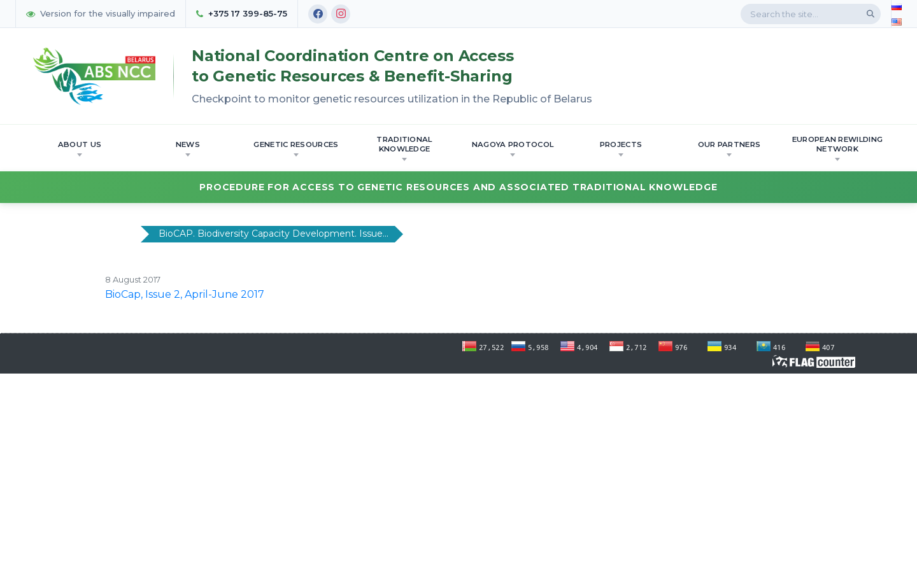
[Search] (871, 14)
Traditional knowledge (404, 148)
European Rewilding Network (837, 148)
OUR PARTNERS (729, 148)
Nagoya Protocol (513, 148)
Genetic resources (296, 148)
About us (80, 148)
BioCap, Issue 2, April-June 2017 (185, 294)
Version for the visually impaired (101, 13)
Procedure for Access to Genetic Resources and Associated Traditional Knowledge (458, 187)
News (188, 148)
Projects (621, 148)
